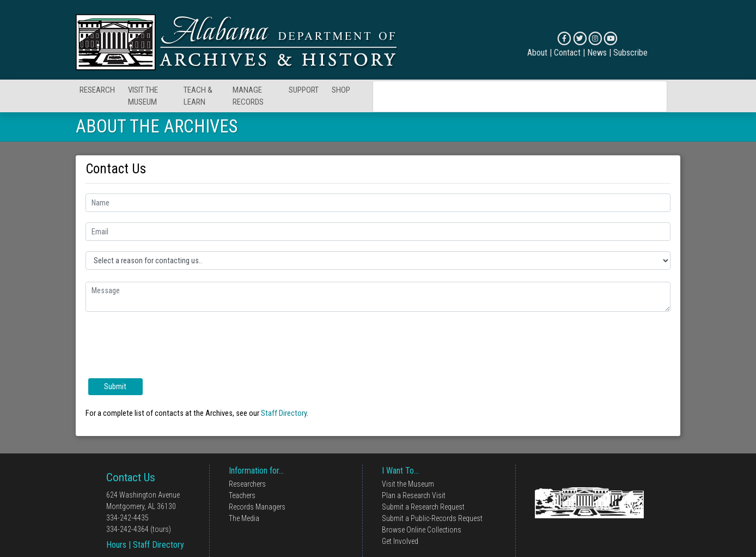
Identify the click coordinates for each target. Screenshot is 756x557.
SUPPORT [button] (304, 90)
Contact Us (131, 477)
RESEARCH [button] (97, 90)
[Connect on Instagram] (595, 38)
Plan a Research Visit (414, 495)
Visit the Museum (408, 484)
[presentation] (168, 343)
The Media (244, 518)
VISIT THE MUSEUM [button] (143, 96)
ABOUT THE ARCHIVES (157, 126)
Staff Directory (284, 413)
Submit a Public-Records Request (432, 518)
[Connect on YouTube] (610, 38)
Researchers (247, 484)
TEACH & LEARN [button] (198, 96)
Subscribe (630, 53)
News (597, 53)
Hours (116, 545)
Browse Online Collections (422, 530)
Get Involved (400, 541)
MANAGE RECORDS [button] (248, 96)
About (537, 53)
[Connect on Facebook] (564, 38)
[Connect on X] (580, 38)
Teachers (242, 495)
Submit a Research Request (423, 507)
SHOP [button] (341, 90)
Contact (567, 53)
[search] (506, 96)
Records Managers (257, 507)
